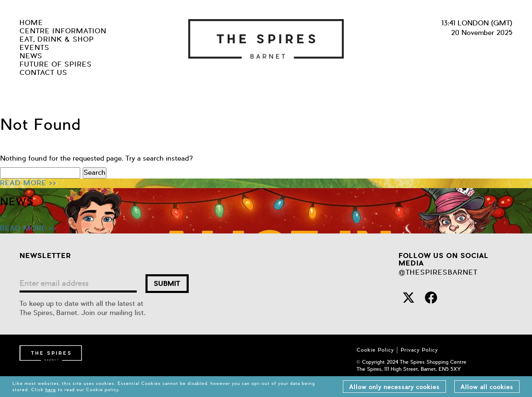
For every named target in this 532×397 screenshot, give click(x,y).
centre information (63, 31)
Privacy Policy (419, 350)
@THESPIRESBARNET (438, 272)
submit (167, 283)
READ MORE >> (28, 183)
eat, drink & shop (57, 40)
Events (34, 48)
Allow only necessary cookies (394, 387)
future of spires (56, 65)
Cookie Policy (375, 350)
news (31, 56)
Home (31, 23)
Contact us (43, 73)
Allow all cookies (487, 387)
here (51, 390)
